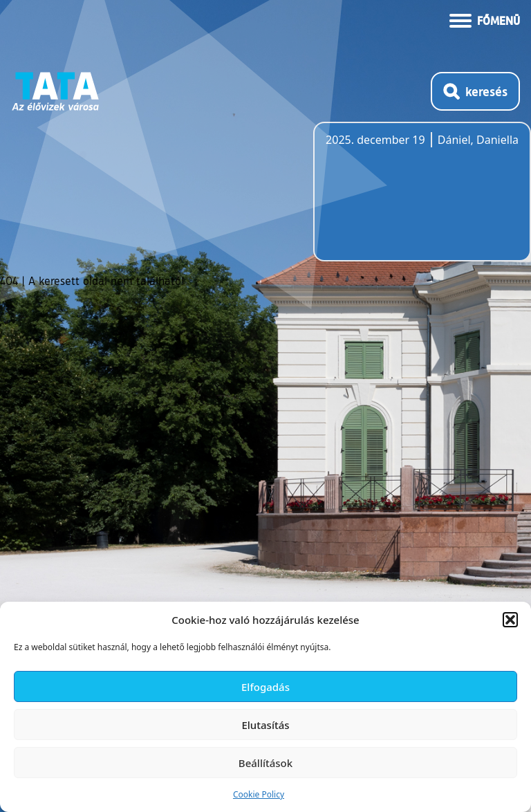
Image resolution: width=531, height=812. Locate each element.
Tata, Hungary (403, 200)
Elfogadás (265, 687)
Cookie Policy (259, 794)
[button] (510, 620)
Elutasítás (265, 725)
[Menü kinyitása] (485, 19)
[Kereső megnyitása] (475, 91)
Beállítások (265, 763)
